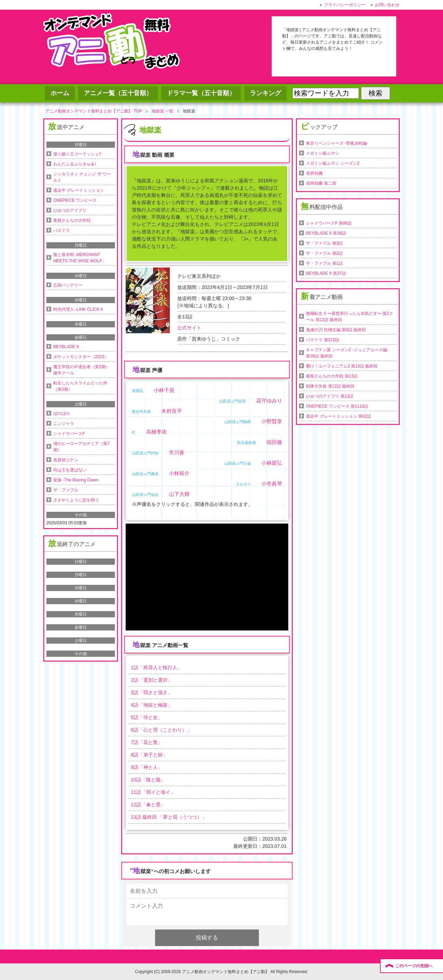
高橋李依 (156, 432)
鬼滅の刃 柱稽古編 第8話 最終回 (336, 330)
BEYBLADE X (66, 347)
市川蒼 (177, 452)
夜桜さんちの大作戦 (72, 220)
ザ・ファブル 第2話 (324, 253)
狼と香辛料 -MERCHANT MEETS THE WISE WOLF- (78, 258)
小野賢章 (272, 421)
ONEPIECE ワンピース (75, 200)
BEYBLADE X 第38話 (326, 233)
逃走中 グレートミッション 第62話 (338, 416)
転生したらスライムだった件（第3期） (80, 386)
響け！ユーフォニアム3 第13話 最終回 (342, 366)
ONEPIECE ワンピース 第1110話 (337, 406)
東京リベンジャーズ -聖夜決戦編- (337, 143)
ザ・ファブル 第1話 (324, 263)
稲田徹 (274, 442)
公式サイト (189, 328)
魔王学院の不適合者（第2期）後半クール (82, 370)
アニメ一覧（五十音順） (118, 93)
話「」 (156, 668)
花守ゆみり (269, 401)
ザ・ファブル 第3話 (324, 243)
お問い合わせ (387, 5)
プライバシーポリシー (345, 5)
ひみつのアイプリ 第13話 (330, 396)
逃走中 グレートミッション (79, 190)
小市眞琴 (272, 484)
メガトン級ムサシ (323, 153)
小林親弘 (272, 463)
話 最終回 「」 (169, 817)
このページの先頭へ (414, 966)
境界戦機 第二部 (321, 183)
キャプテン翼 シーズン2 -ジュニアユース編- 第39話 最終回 (347, 353)
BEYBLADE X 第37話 (326, 273)
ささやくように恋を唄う (76, 500)
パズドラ (62, 230)
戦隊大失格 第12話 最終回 (330, 386)
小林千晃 (164, 390)
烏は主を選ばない (70, 470)
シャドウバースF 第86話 (329, 223)
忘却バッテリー (68, 285)
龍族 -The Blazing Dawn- (76, 480)
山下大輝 (179, 494)
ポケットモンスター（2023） (81, 357)
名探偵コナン (66, 460)
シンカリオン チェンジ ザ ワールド (82, 177)
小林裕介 (179, 473)
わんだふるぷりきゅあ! (75, 164)
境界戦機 (314, 173)
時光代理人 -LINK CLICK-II (78, 309)
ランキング (265, 93)
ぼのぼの (62, 414)
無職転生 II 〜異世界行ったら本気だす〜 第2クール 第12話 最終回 (349, 317)
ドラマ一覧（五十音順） (201, 93)
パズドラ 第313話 (322, 340)
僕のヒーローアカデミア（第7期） (82, 447)
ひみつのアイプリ (70, 210)
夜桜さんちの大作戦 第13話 (332, 376)
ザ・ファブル (66, 490)
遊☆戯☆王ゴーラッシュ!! (77, 154)
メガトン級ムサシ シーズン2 (333, 163)
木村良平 (172, 411)
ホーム (60, 93)
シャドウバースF (69, 434)
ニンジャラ (64, 424)
